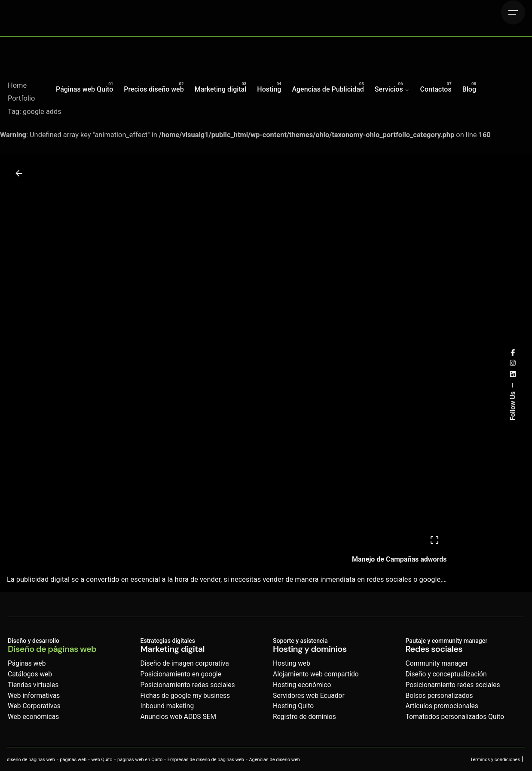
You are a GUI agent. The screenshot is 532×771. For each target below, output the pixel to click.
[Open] (434, 540)
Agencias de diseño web (274, 760)
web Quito (102, 760)
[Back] (19, 173)
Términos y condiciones (495, 760)
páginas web (73, 760)
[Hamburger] (513, 12)
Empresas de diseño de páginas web (206, 760)
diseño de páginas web (31, 760)
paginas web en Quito (140, 760)
